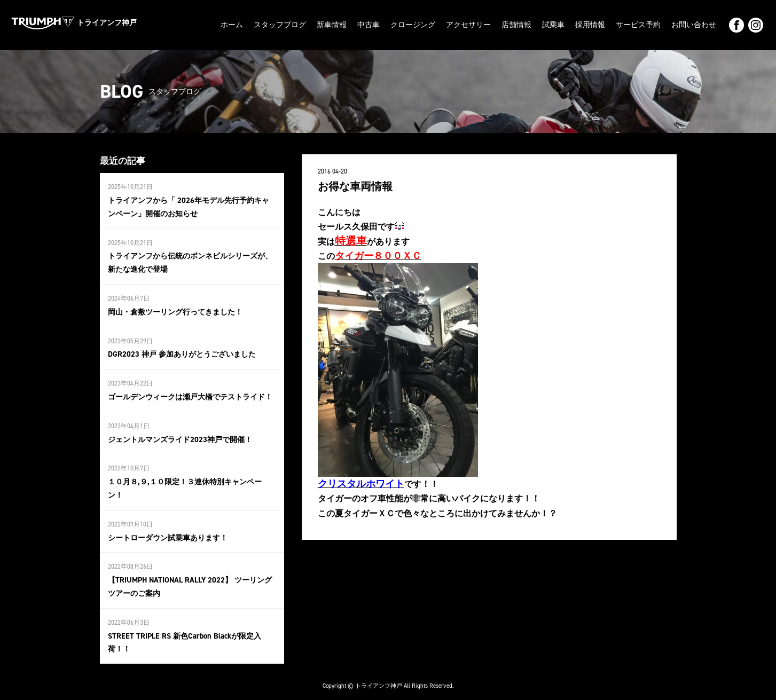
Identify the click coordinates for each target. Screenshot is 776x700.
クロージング (413, 25)
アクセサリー (468, 25)
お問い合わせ (694, 25)
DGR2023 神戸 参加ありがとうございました (182, 351)
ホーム (232, 25)
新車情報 (332, 25)
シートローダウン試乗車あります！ (168, 532)
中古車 (369, 25)
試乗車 (553, 25)
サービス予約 (638, 25)
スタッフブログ (280, 25)
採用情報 (590, 25)
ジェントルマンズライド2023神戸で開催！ (180, 435)
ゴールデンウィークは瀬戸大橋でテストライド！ (190, 393)
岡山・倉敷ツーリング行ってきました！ (175, 309)
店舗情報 (516, 25)
